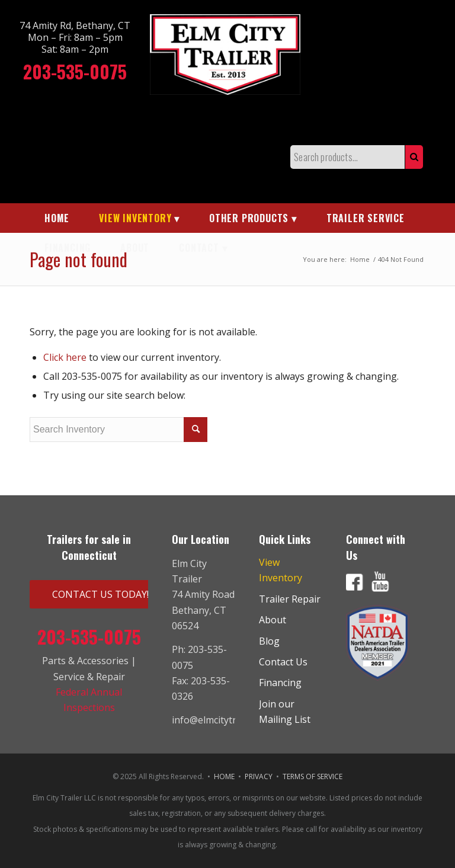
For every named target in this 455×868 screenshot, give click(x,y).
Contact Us (283, 662)
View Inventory (281, 570)
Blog (269, 641)
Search (414, 157)
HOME (224, 776)
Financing (280, 683)
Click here (65, 357)
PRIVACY (259, 776)
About (273, 620)
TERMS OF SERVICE (313, 776)
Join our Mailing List (285, 712)
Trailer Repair (290, 599)
